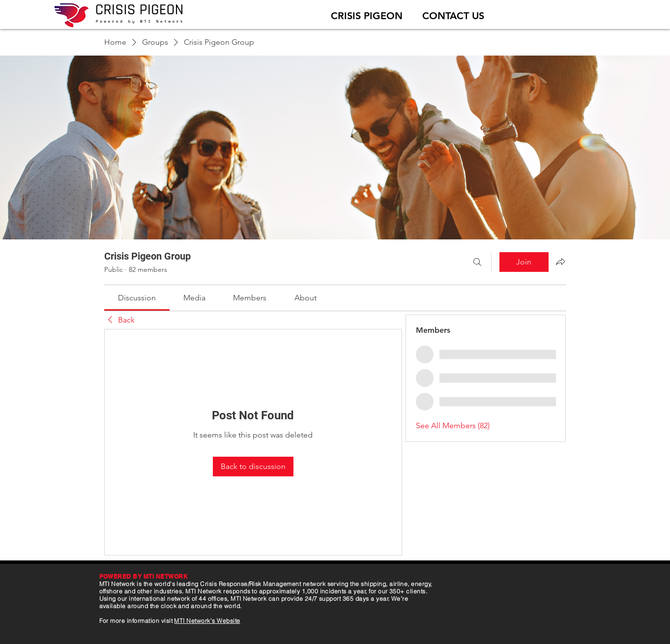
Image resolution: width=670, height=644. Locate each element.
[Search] (477, 262)
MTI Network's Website (207, 621)
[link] (137, 298)
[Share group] (560, 262)
